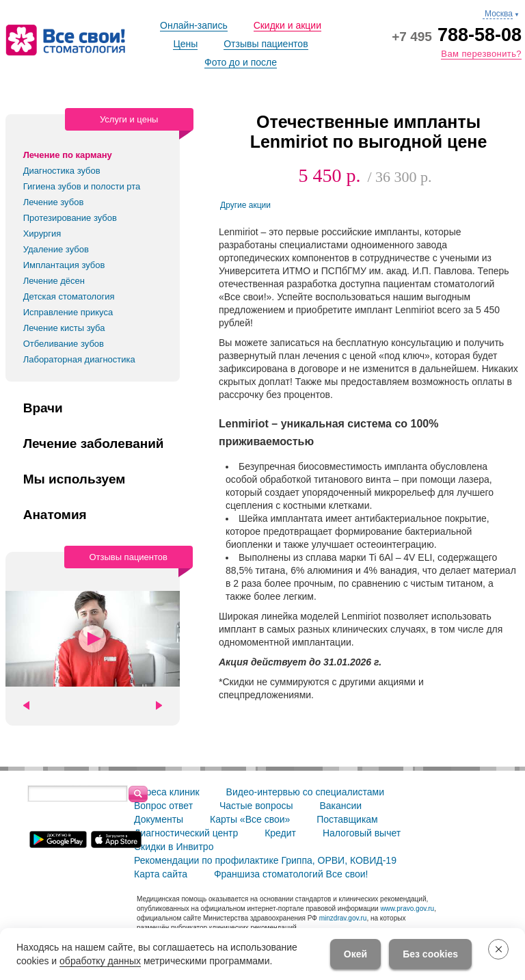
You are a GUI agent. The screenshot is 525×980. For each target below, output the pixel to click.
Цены (185, 44)
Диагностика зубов (62, 171)
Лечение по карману (68, 155)
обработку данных (100, 961)
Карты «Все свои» (250, 819)
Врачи (43, 408)
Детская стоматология (69, 296)
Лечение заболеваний (94, 444)
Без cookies (430, 954)
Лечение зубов (54, 202)
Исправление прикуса (68, 312)
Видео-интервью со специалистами (305, 792)
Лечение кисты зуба (64, 328)
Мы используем (75, 479)
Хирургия (42, 234)
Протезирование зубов (70, 218)
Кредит (280, 833)
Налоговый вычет (362, 833)
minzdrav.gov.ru (343, 918)
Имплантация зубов (64, 265)
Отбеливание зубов (64, 344)
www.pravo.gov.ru (407, 909)
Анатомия (55, 515)
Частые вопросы (256, 806)
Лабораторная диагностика (79, 359)
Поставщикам (347, 819)
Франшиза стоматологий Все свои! (291, 874)
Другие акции (245, 205)
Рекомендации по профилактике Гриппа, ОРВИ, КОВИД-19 (265, 860)
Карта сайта (161, 874)
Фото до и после (241, 62)
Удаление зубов (56, 249)
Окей (355, 954)
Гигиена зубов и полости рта (82, 186)
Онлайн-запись (194, 25)
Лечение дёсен (54, 281)
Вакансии (340, 806)
